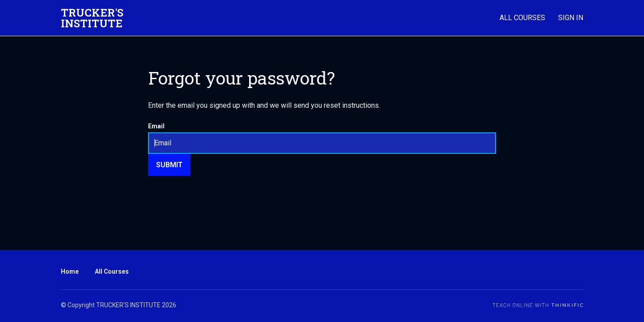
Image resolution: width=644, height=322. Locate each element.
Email (156, 126)
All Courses (522, 18)
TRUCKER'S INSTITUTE (92, 18)
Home (70, 271)
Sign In (571, 18)
